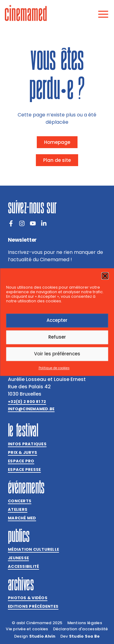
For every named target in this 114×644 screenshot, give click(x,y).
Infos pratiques (27, 444)
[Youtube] (33, 223)
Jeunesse (18, 558)
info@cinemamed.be (31, 409)
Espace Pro (21, 461)
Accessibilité (23, 566)
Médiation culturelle (33, 549)
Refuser (57, 337)
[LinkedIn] (44, 223)
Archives (21, 584)
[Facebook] (11, 223)
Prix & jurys (22, 452)
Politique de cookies (54, 368)
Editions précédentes (33, 606)
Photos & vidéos (28, 598)
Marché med (22, 518)
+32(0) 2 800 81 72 (27, 402)
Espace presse (24, 470)
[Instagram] (22, 223)
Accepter (57, 320)
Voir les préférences (57, 354)
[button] (105, 276)
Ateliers (18, 509)
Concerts (20, 501)
